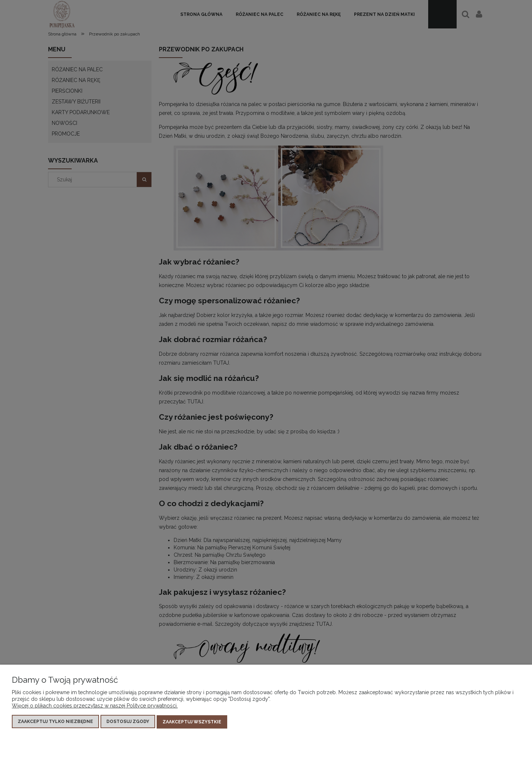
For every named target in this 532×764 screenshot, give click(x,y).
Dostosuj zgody (128, 722)
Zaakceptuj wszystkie (192, 722)
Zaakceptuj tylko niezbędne (55, 722)
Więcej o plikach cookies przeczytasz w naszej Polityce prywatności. (95, 706)
